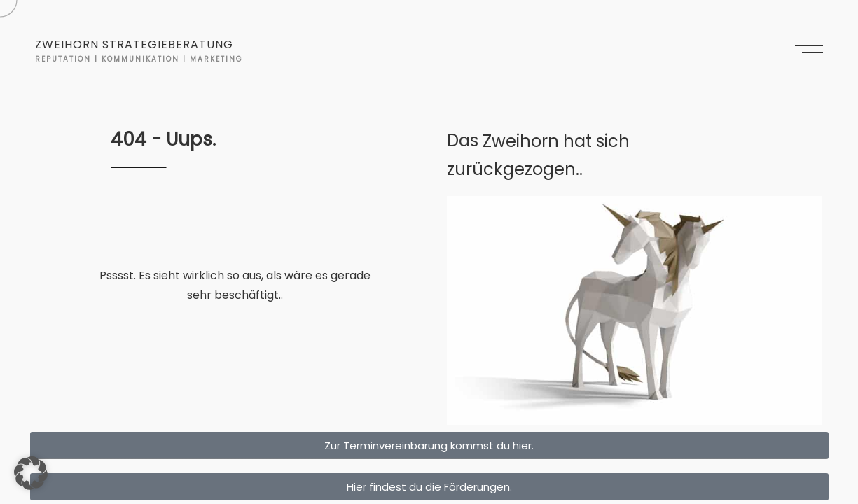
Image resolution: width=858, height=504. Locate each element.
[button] (31, 473)
